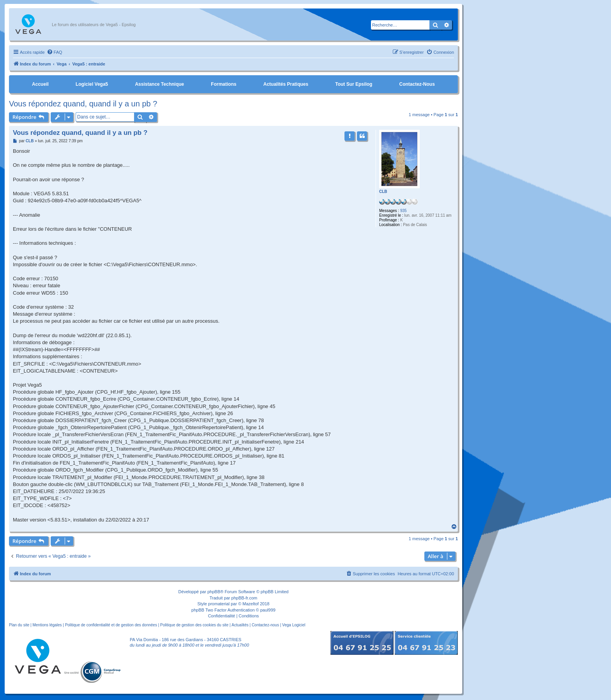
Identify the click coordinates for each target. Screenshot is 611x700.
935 (404, 211)
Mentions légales (47, 625)
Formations (223, 84)
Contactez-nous (417, 84)
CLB (383, 192)
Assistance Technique (159, 84)
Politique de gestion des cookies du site (194, 625)
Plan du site (19, 625)
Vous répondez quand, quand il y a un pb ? (83, 104)
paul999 (268, 610)
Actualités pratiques (286, 84)
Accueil (40, 84)
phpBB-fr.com (245, 598)
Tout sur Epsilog (354, 84)
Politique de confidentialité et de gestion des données (111, 625)
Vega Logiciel (294, 625)
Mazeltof (251, 604)
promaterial (219, 604)
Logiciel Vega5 (92, 84)
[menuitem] (55, 52)
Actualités (240, 625)
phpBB (214, 592)
